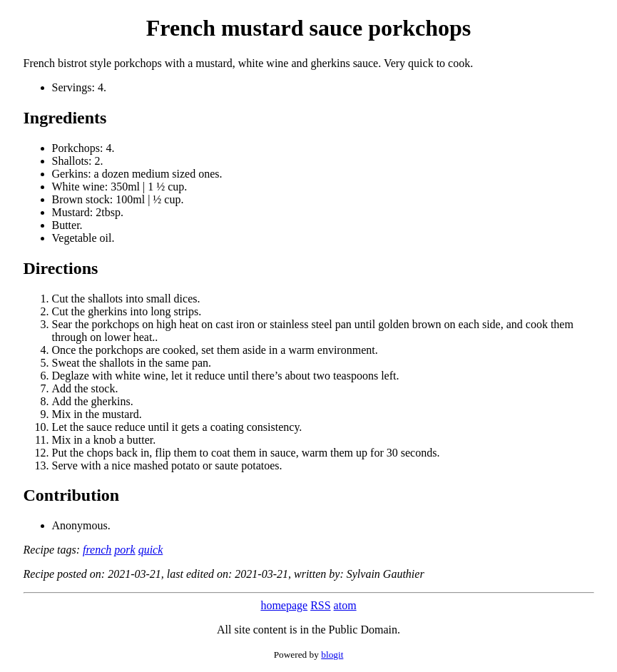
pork (124, 550)
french (97, 550)
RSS (320, 605)
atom (345, 605)
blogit (332, 655)
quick (151, 550)
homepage (284, 605)
